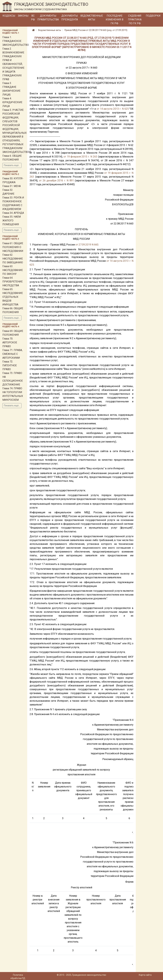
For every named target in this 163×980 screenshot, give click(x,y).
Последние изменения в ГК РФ (115, 20)
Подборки (153, 16)
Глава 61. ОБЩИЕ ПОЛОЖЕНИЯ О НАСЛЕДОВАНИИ (13, 247)
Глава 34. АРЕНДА (13, 213)
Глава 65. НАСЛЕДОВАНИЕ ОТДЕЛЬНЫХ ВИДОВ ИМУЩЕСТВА (13, 297)
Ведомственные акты (92, 18)
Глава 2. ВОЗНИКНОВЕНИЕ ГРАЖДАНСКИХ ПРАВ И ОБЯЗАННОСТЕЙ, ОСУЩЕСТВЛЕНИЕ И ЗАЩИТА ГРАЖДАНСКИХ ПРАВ (13, 64)
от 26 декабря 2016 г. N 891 (56, 181)
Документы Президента (70, 18)
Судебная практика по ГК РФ (135, 20)
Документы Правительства (48, 18)
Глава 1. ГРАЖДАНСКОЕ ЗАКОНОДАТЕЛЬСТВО (16, 41)
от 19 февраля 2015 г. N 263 (80, 157)
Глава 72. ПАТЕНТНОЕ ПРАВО (10, 365)
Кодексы (9, 16)
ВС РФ (33, 18)
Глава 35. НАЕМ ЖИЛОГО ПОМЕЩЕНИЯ (12, 221)
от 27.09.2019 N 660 (87, 245)
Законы (23, 16)
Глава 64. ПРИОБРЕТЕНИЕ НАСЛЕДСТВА (12, 282)
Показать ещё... (12, 165)
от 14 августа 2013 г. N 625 (113, 109)
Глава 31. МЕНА (12, 186)
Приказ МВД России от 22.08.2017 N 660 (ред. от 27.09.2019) (96, 30)
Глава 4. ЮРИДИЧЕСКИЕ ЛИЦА (12, 102)
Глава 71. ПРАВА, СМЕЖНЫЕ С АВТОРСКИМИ (12, 354)
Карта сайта (145, 975)
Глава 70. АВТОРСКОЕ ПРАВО (10, 342)
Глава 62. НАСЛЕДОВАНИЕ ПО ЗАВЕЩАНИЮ (13, 259)
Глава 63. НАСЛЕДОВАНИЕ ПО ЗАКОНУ (13, 270)
